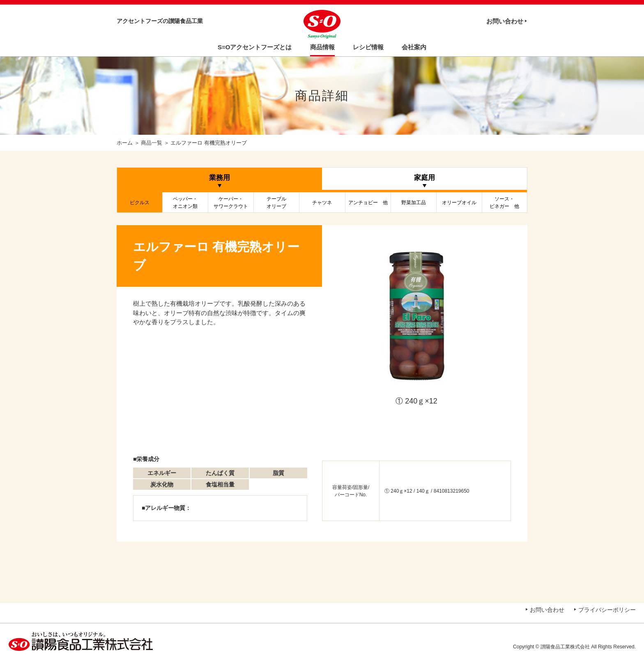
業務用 (220, 178)
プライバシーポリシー (607, 610)
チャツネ (322, 203)
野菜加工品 (414, 203)
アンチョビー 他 (368, 203)
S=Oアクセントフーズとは (255, 47)
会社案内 (414, 47)
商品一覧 (152, 143)
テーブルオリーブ (276, 203)
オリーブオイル (459, 203)
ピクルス (140, 203)
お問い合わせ (505, 21)
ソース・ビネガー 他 (504, 203)
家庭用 (424, 178)
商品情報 (322, 47)
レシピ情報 (368, 47)
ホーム (125, 143)
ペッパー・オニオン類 (185, 203)
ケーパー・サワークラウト (231, 203)
